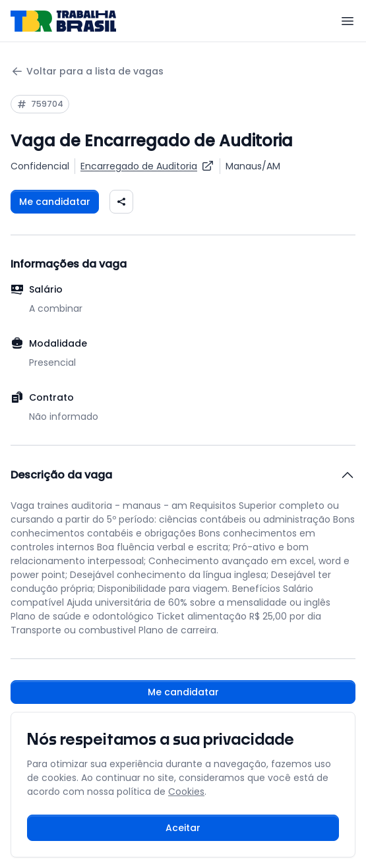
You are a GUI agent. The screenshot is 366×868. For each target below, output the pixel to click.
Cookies (186, 792)
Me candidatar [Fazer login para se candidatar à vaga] (55, 202)
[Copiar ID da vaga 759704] (40, 104)
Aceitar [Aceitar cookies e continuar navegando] (183, 828)
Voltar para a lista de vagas (87, 72)
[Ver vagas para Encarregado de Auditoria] (147, 166)
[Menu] (348, 21)
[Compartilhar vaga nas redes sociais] (121, 202)
